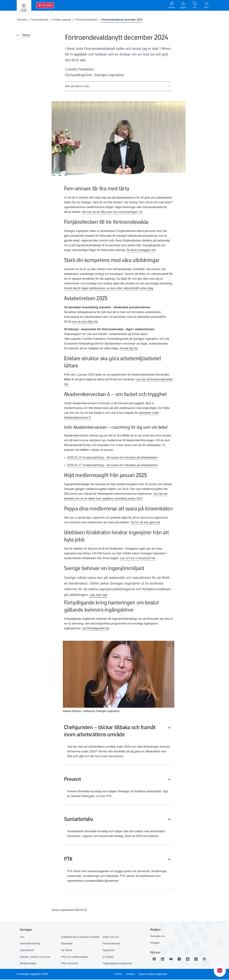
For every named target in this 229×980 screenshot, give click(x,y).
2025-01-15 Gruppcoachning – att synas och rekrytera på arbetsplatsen (113, 458)
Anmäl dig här (129, 349)
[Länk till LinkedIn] (164, 960)
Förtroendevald (111, 944)
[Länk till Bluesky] (190, 960)
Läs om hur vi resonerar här (138, 559)
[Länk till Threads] (199, 960)
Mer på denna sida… (118, 87)
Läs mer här (99, 595)
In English (108, 957)
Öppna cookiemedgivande (154, 975)
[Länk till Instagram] (181, 960)
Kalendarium (27, 951)
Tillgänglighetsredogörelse (117, 964)
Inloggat (155, 943)
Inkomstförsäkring (30, 944)
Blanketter (67, 944)
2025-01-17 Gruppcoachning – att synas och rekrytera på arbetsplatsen (113, 466)
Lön (22, 937)
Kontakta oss (158, 937)
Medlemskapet (28, 964)
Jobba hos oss (111, 937)
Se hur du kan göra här (146, 523)
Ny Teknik (67, 951)
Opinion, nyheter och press (35, 957)
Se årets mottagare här (141, 251)
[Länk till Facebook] (155, 960)
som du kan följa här (85, 322)
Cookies (130, 975)
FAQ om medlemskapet (75, 957)
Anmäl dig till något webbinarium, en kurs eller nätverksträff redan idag (109, 289)
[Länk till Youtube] (173, 960)
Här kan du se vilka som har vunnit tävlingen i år (112, 213)
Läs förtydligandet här (96, 629)
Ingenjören (109, 951)
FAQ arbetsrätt (69, 964)
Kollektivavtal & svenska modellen (80, 937)
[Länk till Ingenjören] (208, 960)
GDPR (118, 975)
